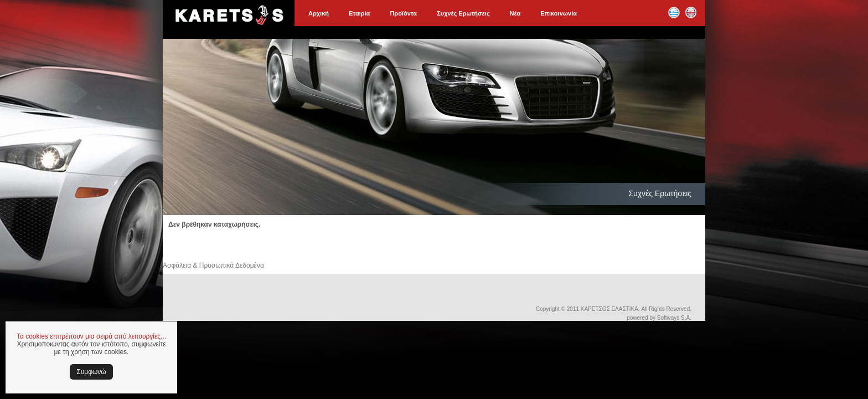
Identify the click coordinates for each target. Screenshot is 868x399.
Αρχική (319, 13)
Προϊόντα (403, 13)
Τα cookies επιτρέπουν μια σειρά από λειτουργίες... (91, 336)
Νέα (515, 13)
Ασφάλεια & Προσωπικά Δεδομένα (213, 265)
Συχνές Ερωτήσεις (463, 13)
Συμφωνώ (91, 372)
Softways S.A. (674, 318)
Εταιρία (359, 13)
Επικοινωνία (559, 13)
